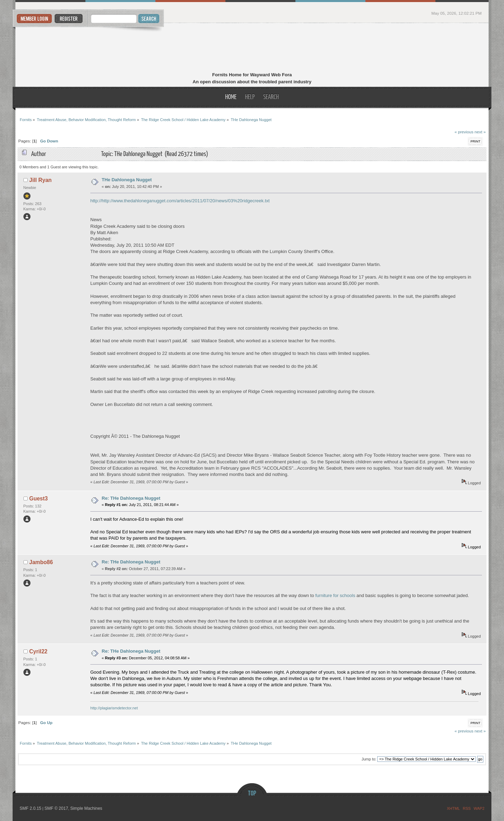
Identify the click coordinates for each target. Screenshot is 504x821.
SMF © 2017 (56, 808)
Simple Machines (86, 808)
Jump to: (369, 759)
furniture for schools (335, 595)
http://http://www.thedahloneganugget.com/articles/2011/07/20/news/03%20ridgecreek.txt (180, 201)
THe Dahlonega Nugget (127, 180)
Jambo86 (41, 562)
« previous (464, 132)
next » (480, 132)
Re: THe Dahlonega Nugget (131, 498)
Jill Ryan (41, 180)
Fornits (252, 48)
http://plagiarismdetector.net (114, 708)
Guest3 (39, 499)
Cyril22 (38, 651)
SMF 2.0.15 (30, 808)
